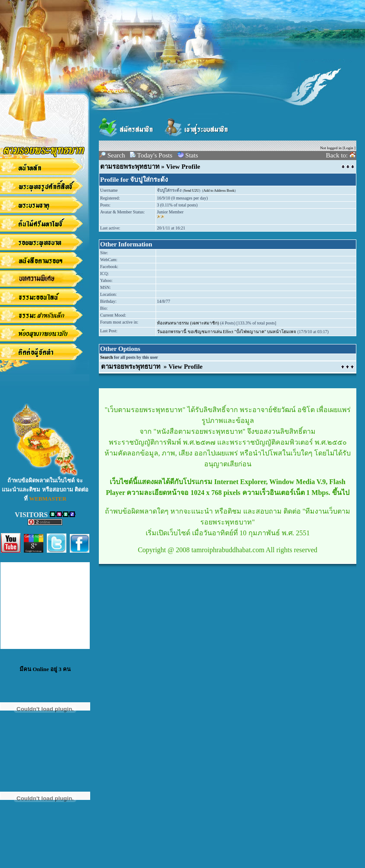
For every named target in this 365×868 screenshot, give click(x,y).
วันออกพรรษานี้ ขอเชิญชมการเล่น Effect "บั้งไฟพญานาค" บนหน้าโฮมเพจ (226, 332)
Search (106, 357)
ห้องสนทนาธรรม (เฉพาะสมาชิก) (188, 323)
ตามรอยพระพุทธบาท (130, 167)
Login (349, 148)
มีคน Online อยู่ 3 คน (45, 669)
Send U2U (191, 191)
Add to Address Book (219, 191)
